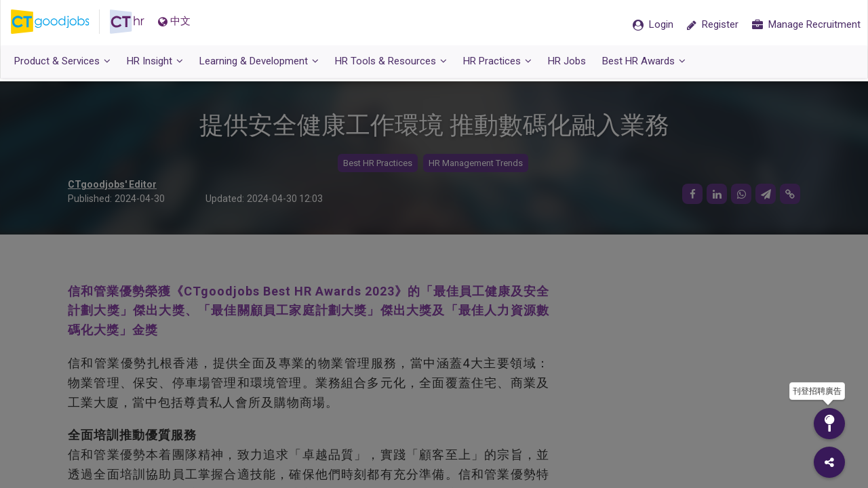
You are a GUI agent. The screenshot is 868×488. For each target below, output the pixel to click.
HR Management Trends (476, 163)
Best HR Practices (378, 163)
